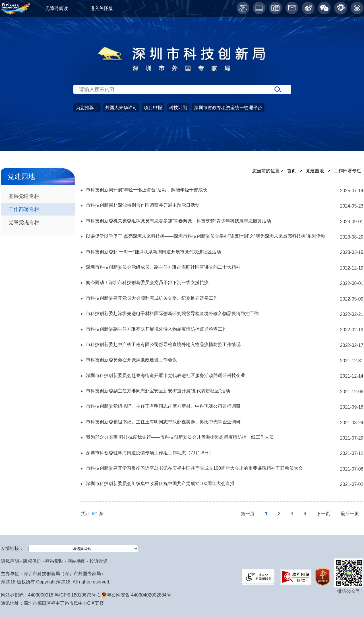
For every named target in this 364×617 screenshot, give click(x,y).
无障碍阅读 (57, 8)
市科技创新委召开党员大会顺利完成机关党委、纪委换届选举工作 (152, 298)
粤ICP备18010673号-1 (77, 595)
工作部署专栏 (24, 209)
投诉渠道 (99, 561)
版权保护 (32, 561)
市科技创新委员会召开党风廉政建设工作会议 (131, 360)
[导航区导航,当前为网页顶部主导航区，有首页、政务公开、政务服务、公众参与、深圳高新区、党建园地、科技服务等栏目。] (182, 150)
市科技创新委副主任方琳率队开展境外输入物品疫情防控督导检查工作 (156, 329)
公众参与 (208, 150)
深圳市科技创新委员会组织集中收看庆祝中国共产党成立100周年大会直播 (160, 484)
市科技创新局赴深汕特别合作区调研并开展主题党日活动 (143, 205)
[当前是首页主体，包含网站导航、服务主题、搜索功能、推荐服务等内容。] (182, 102)
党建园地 (270, 150)
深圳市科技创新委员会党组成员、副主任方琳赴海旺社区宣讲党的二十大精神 (163, 267)
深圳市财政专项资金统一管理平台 (228, 108)
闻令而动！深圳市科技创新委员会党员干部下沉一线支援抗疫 (147, 282)
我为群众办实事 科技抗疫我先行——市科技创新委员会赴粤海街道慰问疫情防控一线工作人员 (180, 437)
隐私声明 (10, 561)
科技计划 (178, 108)
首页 (27, 150)
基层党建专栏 (24, 196)
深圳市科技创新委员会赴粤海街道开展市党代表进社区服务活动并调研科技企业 (166, 375)
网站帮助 (54, 561)
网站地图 (76, 561)
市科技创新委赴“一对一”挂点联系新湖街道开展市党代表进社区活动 (153, 252)
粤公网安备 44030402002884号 (136, 595)
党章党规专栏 (24, 222)
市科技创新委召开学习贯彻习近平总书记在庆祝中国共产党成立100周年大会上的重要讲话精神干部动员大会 (194, 468)
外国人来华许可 (121, 108)
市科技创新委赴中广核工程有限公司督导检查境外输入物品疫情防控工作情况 (163, 344)
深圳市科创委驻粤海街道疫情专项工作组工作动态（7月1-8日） (150, 453)
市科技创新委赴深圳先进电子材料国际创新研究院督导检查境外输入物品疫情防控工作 (172, 313)
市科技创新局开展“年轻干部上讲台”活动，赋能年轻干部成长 (147, 190)
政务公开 (84, 150)
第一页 (248, 514)
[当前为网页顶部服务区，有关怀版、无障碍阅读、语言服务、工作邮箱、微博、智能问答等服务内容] (182, 9)
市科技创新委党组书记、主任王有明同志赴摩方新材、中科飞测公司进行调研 (163, 406)
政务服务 (146, 150)
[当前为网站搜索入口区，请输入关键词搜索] (182, 78)
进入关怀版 (102, 8)
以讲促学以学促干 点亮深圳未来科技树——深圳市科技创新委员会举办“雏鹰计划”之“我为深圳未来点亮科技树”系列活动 (206, 236)
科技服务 (332, 150)
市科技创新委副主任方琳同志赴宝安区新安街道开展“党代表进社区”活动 (158, 391)
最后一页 (350, 514)
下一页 (324, 514)
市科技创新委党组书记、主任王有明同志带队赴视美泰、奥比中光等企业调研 (163, 422)
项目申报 (153, 108)
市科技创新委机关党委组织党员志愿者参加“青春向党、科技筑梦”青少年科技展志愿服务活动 (178, 221)
